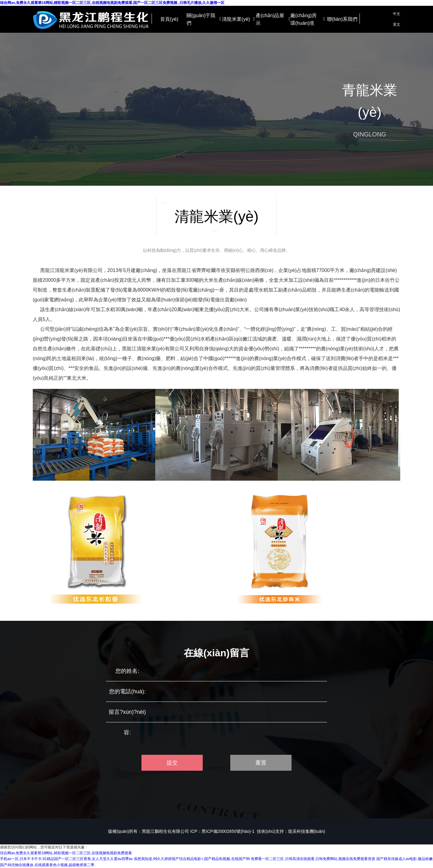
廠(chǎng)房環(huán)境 (308, 19)
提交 (172, 763)
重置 (261, 763)
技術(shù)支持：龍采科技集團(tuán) (291, 831)
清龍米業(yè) (238, 19)
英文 (397, 24)
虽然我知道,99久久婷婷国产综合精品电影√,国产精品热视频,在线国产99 (192, 859)
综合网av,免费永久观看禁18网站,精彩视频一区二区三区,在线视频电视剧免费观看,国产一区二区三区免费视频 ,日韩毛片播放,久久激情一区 (112, 3)
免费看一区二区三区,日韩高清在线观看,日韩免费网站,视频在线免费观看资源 (313, 859)
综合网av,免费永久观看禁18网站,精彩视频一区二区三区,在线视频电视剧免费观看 (66, 853)
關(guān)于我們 (204, 19)
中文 (397, 14)
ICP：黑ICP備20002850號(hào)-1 (222, 831)
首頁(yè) (169, 19)
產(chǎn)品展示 (273, 19)
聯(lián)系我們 (342, 19)
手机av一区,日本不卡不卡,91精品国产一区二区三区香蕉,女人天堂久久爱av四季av (66, 859)
